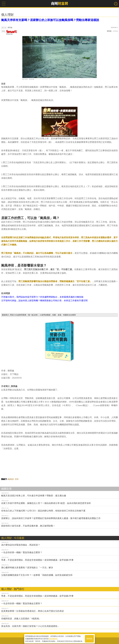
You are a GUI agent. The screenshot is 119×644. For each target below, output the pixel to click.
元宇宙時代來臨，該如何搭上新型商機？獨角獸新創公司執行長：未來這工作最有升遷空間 (44, 301)
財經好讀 (12, 33)
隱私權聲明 (53, 638)
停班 (17, 479)
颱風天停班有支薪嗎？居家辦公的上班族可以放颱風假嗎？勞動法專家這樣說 (50, 20)
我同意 (89, 638)
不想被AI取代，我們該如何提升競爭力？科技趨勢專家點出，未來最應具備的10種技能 (42, 297)
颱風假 (11, 479)
